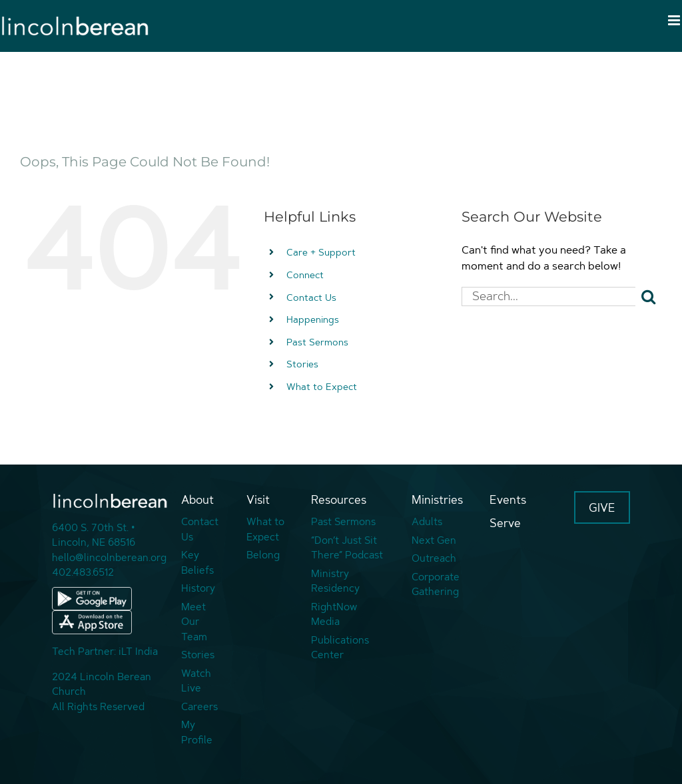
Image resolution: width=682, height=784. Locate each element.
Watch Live (196, 681)
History (198, 588)
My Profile (197, 732)
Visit (258, 499)
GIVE (602, 507)
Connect (305, 275)
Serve (505, 523)
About (197, 499)
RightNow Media (334, 614)
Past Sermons (317, 342)
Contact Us (311, 297)
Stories (302, 364)
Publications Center (340, 648)
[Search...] (548, 296)
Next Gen (434, 540)
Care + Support (321, 252)
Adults (427, 521)
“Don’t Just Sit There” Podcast (347, 548)
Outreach (434, 558)
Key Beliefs (197, 562)
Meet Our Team (194, 622)
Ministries (437, 499)
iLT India (138, 651)
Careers (199, 706)
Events (508, 499)
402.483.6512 (83, 572)
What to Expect (322, 386)
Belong (263, 555)
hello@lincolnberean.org (109, 557)
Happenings (313, 319)
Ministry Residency (335, 581)
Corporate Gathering (436, 584)
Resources (339, 499)
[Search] (649, 297)
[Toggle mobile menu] (675, 20)
